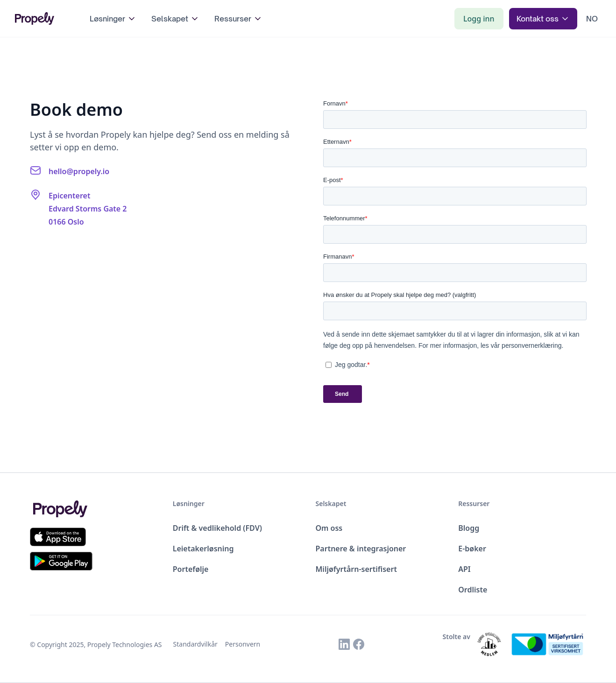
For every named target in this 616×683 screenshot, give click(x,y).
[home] (43, 18)
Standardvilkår (195, 644)
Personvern (243, 644)
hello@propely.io (79, 171)
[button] (113, 19)
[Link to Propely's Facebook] (359, 644)
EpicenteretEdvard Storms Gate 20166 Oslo (88, 209)
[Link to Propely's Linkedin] (344, 644)
